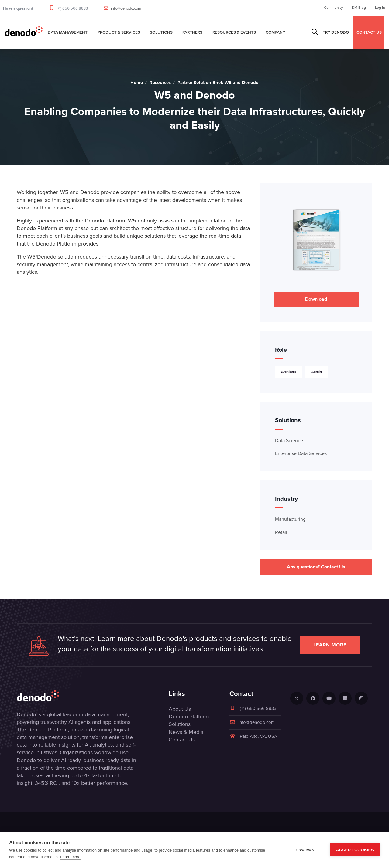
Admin (317, 372)
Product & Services (119, 32)
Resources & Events (234, 32)
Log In (380, 8)
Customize (306, 850)
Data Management (68, 32)
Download (316, 299)
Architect (289, 372)
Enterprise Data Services (301, 453)
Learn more (330, 645)
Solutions (161, 32)
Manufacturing (290, 519)
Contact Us (182, 740)
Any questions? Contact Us (316, 567)
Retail (281, 532)
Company (275, 32)
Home (137, 83)
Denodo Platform (189, 717)
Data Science (289, 441)
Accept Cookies (355, 850)
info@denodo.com (126, 8)
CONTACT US (369, 32)
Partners (192, 32)
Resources (160, 83)
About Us (180, 709)
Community (333, 8)
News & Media (186, 732)
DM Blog (359, 8)
